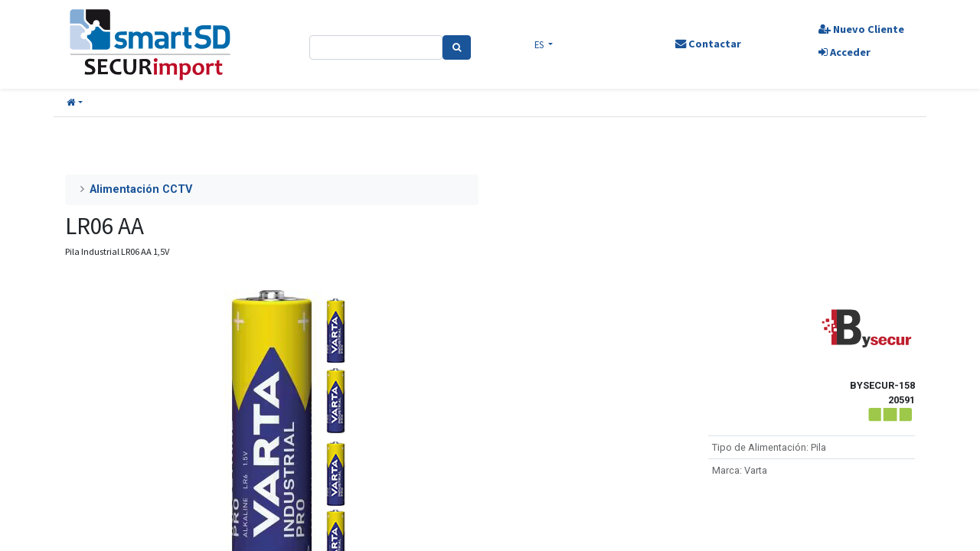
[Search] (457, 47)
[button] (75, 103)
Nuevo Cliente (860, 29)
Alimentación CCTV (141, 189)
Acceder (843, 52)
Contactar (707, 44)
